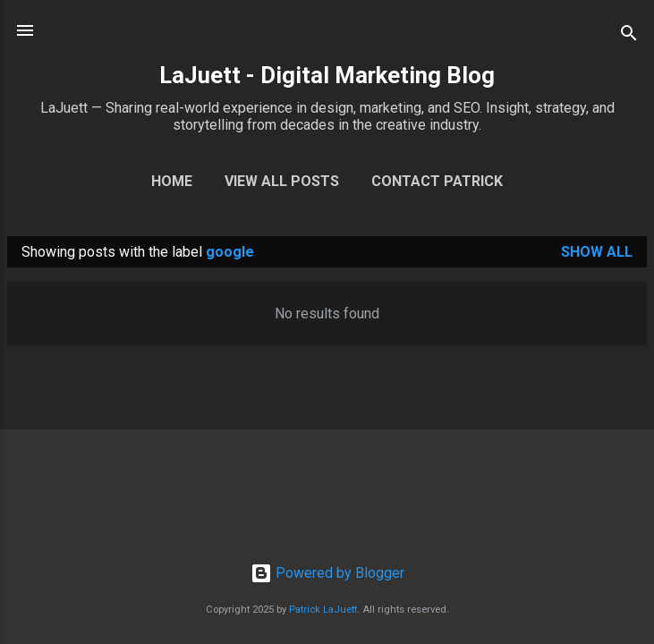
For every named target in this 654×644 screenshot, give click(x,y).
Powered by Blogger (327, 573)
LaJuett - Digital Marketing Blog (327, 75)
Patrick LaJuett (323, 610)
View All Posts (282, 181)
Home (172, 181)
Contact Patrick (437, 181)
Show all (597, 252)
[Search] (629, 36)
